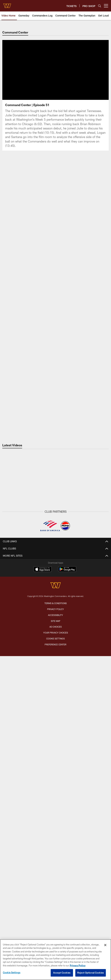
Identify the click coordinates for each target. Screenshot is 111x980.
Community (55, 581)
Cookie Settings (12, 972)
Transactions (55, 712)
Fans (55, 658)
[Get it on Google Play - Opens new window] (67, 905)
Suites (55, 801)
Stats (56, 705)
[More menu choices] (106, 6)
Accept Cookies (62, 973)
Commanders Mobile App (55, 836)
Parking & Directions (56, 734)
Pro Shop (56, 868)
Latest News (56, 556)
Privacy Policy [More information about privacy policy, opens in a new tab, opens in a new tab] (78, 965)
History (55, 718)
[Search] (100, 6)
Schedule (56, 680)
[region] (55, 960)
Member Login (56, 762)
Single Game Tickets (56, 782)
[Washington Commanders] (55, 920)
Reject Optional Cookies (91, 973)
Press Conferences (56, 610)
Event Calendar (56, 686)
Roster (55, 673)
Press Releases (56, 575)
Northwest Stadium (56, 728)
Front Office (55, 699)
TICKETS (56, 756)
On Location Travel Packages (55, 814)
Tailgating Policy (56, 747)
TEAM (56, 667)
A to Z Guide (56, 740)
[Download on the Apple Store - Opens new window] (43, 903)
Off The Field (56, 569)
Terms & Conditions (56, 937)
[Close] (105, 945)
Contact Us (56, 829)
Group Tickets (55, 788)
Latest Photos (55, 632)
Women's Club (55, 861)
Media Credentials (55, 874)
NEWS (55, 550)
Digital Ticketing (56, 794)
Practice (56, 645)
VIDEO (55, 591)
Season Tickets (56, 769)
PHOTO (56, 626)
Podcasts (56, 616)
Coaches (55, 693)
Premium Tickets (56, 775)
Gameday (55, 562)
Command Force (55, 849)
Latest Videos (55, 597)
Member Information (56, 807)
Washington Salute (55, 842)
